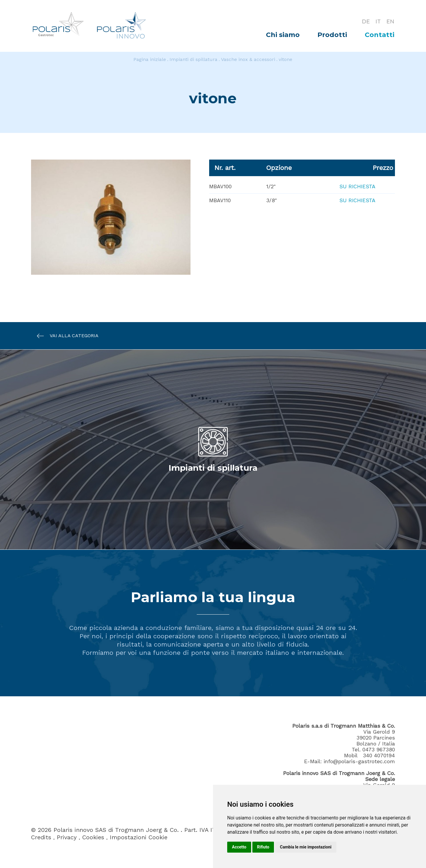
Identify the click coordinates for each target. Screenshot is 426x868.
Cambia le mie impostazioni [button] (306, 847)
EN (390, 21)
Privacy (67, 838)
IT (378, 21)
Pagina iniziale (150, 59)
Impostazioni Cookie (139, 838)
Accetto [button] (239, 847)
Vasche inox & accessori (248, 59)
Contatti (380, 35)
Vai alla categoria (65, 336)
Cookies (93, 838)
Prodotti (332, 35)
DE (365, 21)
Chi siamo (283, 35)
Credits (41, 838)
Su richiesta (357, 186)
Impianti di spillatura (193, 59)
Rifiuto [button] (263, 847)
